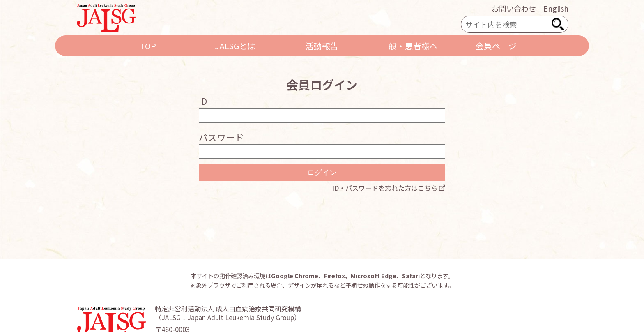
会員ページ (496, 46)
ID (203, 101)
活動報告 (322, 46)
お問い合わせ (514, 8)
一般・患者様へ (409, 46)
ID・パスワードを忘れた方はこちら (385, 188)
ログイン (322, 173)
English (556, 8)
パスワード (221, 137)
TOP (148, 46)
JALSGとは (235, 46)
